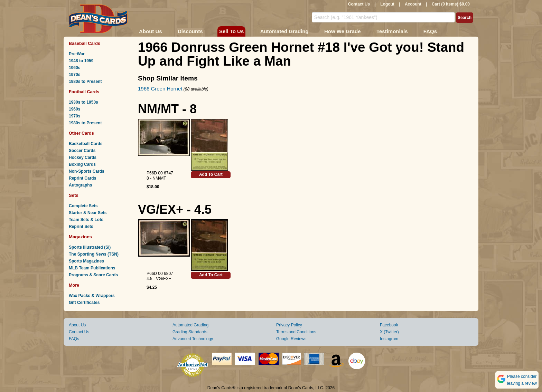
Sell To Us (231, 31)
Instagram (389, 339)
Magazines (80, 237)
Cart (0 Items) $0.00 (451, 4)
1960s (74, 68)
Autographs (80, 185)
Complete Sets (83, 206)
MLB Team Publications (92, 268)
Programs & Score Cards (93, 275)
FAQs (430, 31)
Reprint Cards (82, 178)
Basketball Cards (86, 144)
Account (413, 4)
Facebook (389, 325)
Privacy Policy (289, 325)
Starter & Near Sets (88, 213)
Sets (74, 195)
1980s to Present (85, 82)
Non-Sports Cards (87, 171)
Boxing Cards (82, 164)
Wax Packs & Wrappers (92, 296)
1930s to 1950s (83, 102)
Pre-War (77, 54)
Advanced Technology (193, 339)
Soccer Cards (82, 151)
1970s (74, 75)
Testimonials (392, 31)
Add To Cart (211, 174)
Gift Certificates (84, 303)
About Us (151, 31)
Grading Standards (190, 332)
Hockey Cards (83, 157)
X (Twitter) (389, 332)
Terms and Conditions (296, 332)
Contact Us (359, 4)
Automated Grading (284, 31)
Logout (387, 4)
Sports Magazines (86, 261)
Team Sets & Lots (86, 220)
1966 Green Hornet (160, 89)
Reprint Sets (81, 227)
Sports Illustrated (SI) (90, 247)
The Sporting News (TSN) (94, 254)
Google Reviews (291, 339)
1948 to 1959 (81, 61)
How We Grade (343, 31)
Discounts (190, 31)
